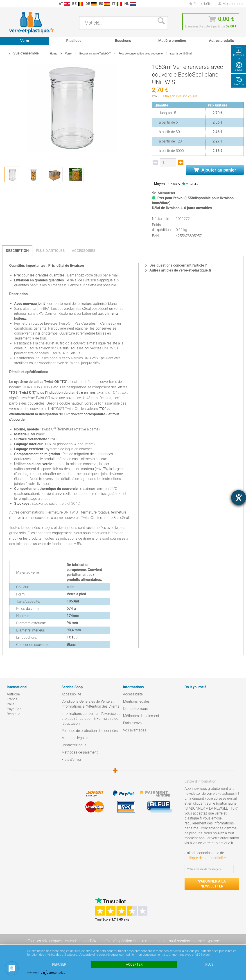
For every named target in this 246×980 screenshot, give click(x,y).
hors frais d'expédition (115, 941)
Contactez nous (74, 745)
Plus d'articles (50, 251)
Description (17, 251)
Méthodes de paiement (80, 752)
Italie (10, 704)
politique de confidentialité (205, 858)
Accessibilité (71, 694)
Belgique (14, 714)
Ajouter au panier (215, 170)
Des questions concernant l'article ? (176, 265)
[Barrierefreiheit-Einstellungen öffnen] (239, 498)
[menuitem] (5, 4)
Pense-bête (200, 4)
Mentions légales (75, 738)
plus (209, 964)
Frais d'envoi (71, 759)
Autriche (13, 694)
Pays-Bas (14, 709)
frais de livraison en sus (181, 96)
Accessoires (84, 251)
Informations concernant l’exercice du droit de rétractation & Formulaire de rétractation (91, 719)
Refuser (59, 964)
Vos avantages (135, 730)
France (12, 699)
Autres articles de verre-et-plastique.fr (178, 270)
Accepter (134, 964)
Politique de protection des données (90, 731)
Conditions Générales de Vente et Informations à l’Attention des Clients (90, 704)
